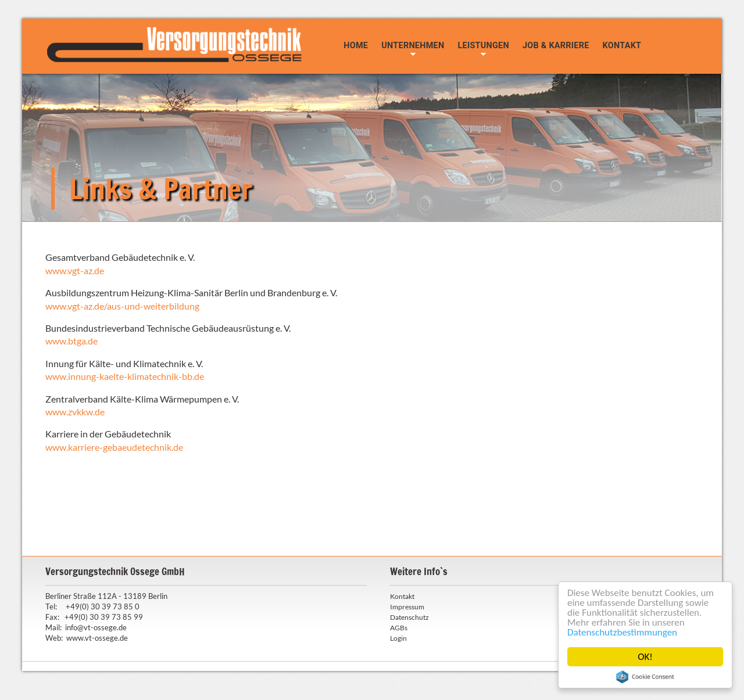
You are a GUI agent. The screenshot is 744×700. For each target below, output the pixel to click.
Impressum (407, 607)
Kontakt (622, 46)
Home (356, 46)
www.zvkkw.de (75, 412)
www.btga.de (71, 341)
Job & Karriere (556, 46)
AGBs (399, 628)
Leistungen (483, 46)
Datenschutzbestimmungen (622, 632)
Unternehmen (413, 46)
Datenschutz (409, 617)
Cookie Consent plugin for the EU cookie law (645, 677)
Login (398, 638)
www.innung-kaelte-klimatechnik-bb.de (125, 376)
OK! (645, 657)
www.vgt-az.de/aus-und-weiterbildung (122, 306)
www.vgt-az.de (75, 270)
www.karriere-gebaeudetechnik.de (114, 447)
